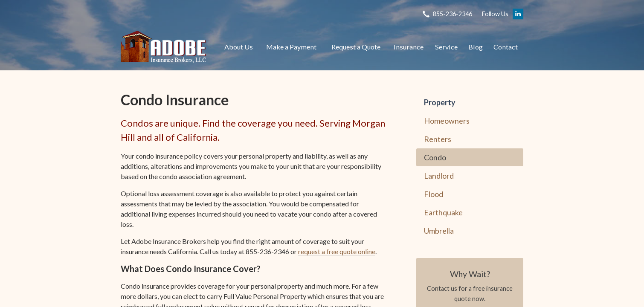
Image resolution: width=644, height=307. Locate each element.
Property (440, 102)
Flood (434, 194)
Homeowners (447, 121)
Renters (438, 139)
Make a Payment (291, 47)
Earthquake (443, 212)
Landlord (439, 176)
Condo (435, 157)
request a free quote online (337, 251)
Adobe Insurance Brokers (163, 47)
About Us (239, 47)
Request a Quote (356, 47)
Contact (506, 47)
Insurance (409, 47)
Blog (476, 47)
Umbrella (439, 231)
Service (446, 47)
